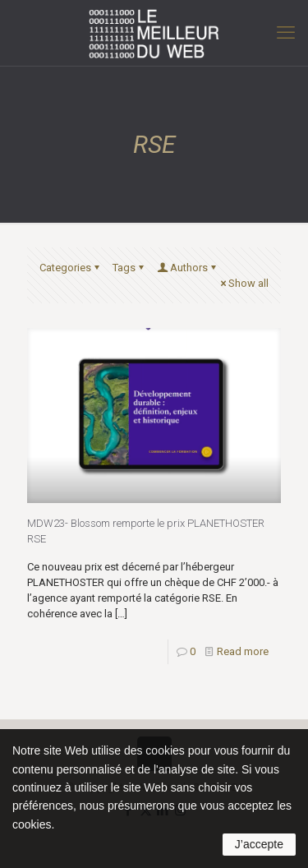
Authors (188, 268)
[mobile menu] (286, 33)
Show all (243, 283)
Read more (243, 651)
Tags (129, 268)
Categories (71, 268)
